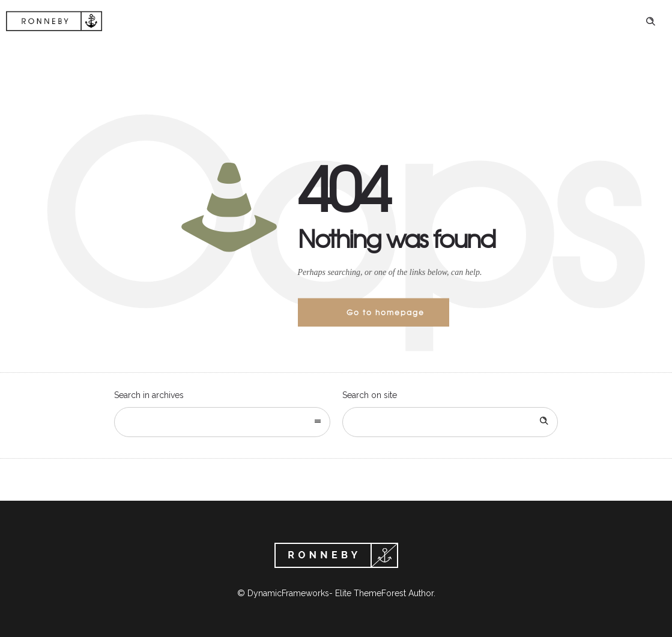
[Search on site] (450, 422)
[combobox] (222, 422)
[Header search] (650, 22)
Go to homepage (386, 312)
